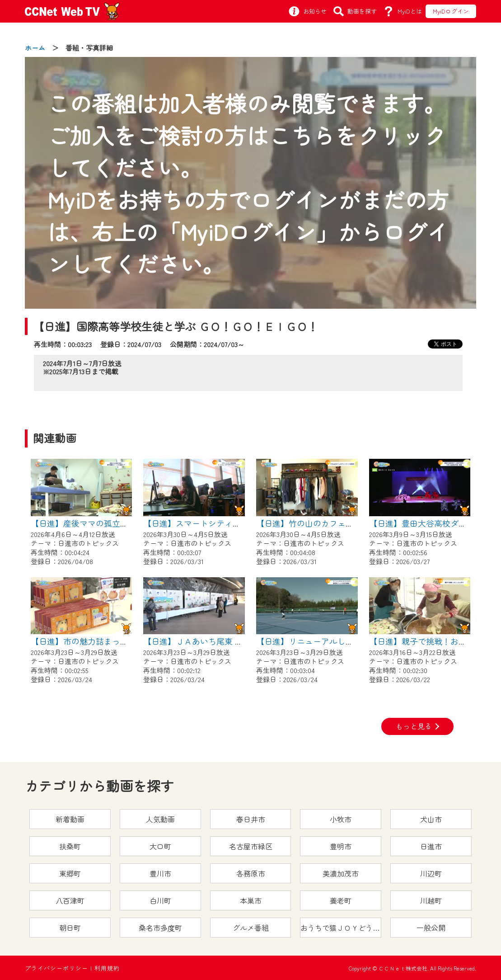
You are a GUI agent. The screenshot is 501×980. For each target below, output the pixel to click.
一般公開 (431, 928)
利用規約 (107, 968)
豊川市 (160, 873)
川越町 (431, 900)
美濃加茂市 (341, 873)
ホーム (35, 48)
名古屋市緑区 (251, 846)
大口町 (160, 846)
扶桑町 (70, 846)
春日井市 (251, 819)
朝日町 (70, 928)
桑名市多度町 (160, 928)
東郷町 (70, 873)
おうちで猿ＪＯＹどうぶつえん (341, 928)
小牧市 (341, 819)
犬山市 (431, 819)
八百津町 (70, 900)
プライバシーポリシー (56, 968)
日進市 (431, 846)
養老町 (341, 900)
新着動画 (70, 819)
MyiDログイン (451, 11)
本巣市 (251, 900)
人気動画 (160, 819)
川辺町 (431, 873)
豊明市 (341, 846)
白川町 (160, 900)
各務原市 (251, 873)
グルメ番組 (251, 928)
